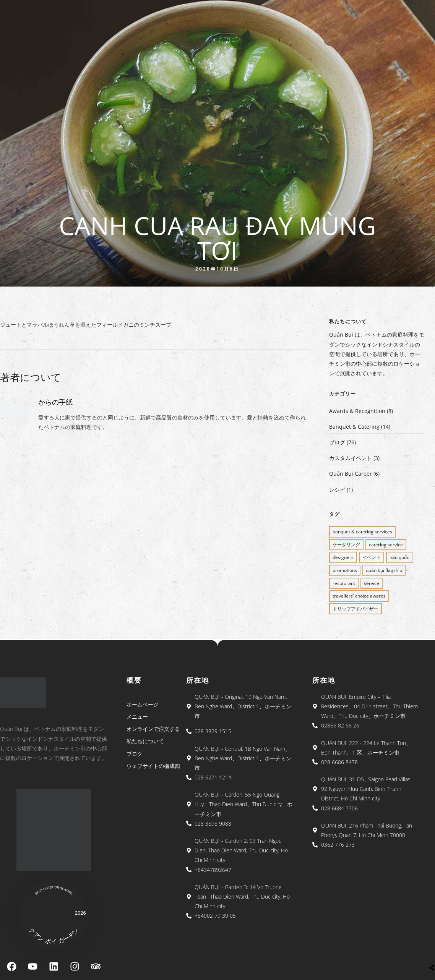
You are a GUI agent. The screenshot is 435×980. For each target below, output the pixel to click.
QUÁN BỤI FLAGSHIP (384, 570)
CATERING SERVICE (386, 545)
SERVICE (372, 583)
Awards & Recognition (357, 411)
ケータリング (346, 545)
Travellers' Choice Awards (359, 596)
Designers (343, 557)
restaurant (344, 583)
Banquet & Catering (354, 427)
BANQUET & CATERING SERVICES (362, 532)
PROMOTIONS (345, 570)
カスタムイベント (351, 458)
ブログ (337, 442)
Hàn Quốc (399, 557)
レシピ (337, 490)
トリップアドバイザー (355, 609)
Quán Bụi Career (351, 474)
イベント (372, 557)
